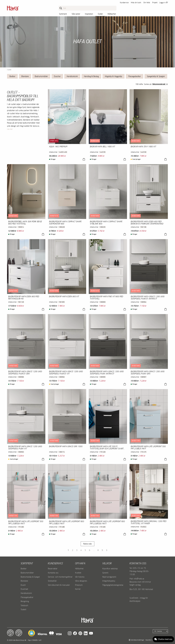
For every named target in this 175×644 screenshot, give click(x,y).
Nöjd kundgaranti (109, 577)
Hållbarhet (112, 14)
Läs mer (10, 129)
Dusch (23, 585)
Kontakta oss (53, 573)
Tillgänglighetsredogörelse (113, 585)
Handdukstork (72, 76)
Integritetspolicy (109, 581)
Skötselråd (52, 581)
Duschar (57, 76)
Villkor (107, 563)
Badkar (12, 76)
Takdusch (24, 605)
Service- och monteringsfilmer (60, 577)
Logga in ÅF (164, 3)
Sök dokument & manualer (59, 585)
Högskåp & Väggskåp (114, 76)
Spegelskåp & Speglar (156, 76)
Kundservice (124, 3)
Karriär (78, 589)
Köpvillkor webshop (110, 569)
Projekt (155, 3)
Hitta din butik (136, 3)
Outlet (100, 14)
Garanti (105, 573)
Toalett (23, 609)
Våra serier (76, 14)
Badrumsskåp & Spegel (30, 577)
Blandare (25, 76)
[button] (32, 633)
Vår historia (80, 577)
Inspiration (89, 14)
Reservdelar (53, 569)
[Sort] (160, 84)
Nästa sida (87, 544)
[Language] (160, 631)
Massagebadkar (135, 76)
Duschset (24, 589)
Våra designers (81, 581)
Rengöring (25, 601)
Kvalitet (78, 573)
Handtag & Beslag (91, 76)
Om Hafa (147, 3)
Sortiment (63, 14)
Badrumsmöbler (41, 76)
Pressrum (79, 585)
